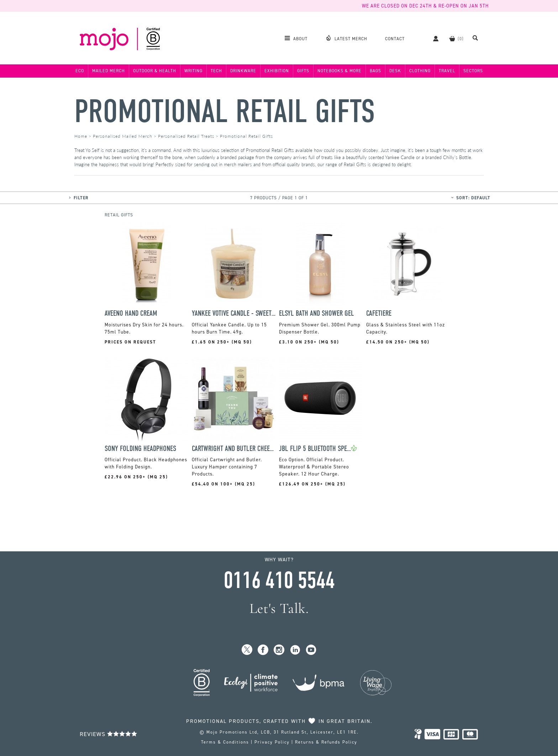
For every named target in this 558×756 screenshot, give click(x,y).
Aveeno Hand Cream (131, 313)
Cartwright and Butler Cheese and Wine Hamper (234, 449)
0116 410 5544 (279, 581)
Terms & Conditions (225, 742)
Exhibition (277, 71)
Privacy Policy (272, 742)
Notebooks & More (339, 71)
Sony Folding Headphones (140, 449)
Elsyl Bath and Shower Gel (317, 313)
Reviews (109, 734)
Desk (395, 71)
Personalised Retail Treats (186, 136)
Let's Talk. (279, 608)
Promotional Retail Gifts (225, 112)
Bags (375, 71)
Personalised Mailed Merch (123, 136)
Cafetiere (379, 313)
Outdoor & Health (155, 71)
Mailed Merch (109, 71)
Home (81, 136)
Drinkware (243, 71)
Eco (80, 71)
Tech (216, 71)
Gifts (303, 71)
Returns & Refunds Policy (326, 742)
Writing (193, 71)
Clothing (420, 71)
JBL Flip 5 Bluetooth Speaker (315, 449)
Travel (447, 71)
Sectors (473, 71)
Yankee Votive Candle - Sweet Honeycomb (234, 313)
